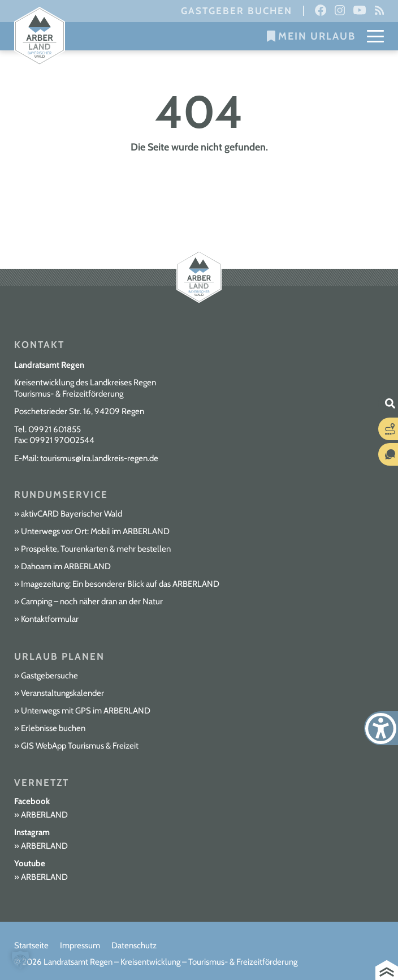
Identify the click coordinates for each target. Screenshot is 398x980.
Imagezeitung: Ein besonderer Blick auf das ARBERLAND (120, 584)
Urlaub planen (59, 656)
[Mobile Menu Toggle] (375, 36)
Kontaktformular (50, 619)
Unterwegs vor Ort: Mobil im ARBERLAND (95, 531)
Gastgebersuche (49, 676)
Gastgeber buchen (237, 11)
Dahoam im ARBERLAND (66, 566)
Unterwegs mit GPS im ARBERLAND (86, 711)
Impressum (80, 945)
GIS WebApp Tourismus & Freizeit (80, 746)
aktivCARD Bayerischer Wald (72, 514)
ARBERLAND (44, 815)
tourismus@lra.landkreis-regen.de (99, 458)
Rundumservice (61, 495)
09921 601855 (55, 429)
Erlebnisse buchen (53, 728)
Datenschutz (134, 945)
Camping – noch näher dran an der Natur (92, 601)
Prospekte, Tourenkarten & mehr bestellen (96, 549)
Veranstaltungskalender (62, 693)
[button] (20, 960)
